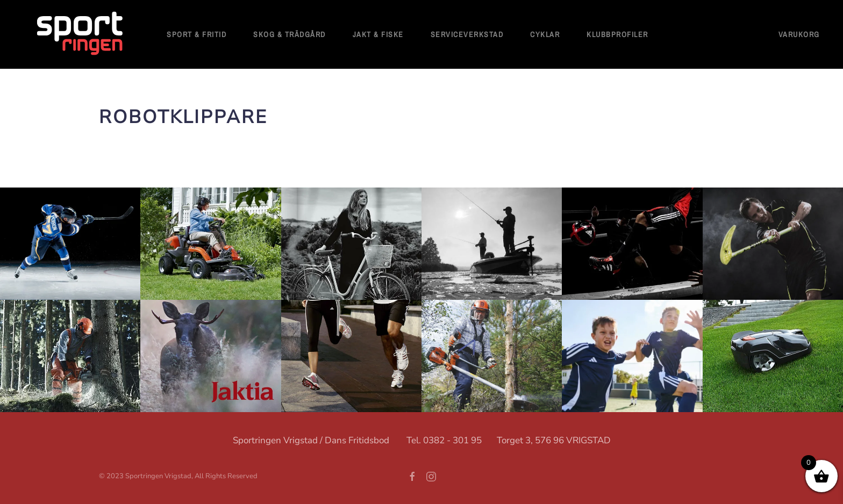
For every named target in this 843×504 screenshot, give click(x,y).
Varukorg (799, 34)
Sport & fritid (197, 34)
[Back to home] (81, 34)
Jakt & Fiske (378, 34)
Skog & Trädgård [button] (290, 34)
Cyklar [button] (545, 34)
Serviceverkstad (467, 34)
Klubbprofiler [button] (617, 34)
